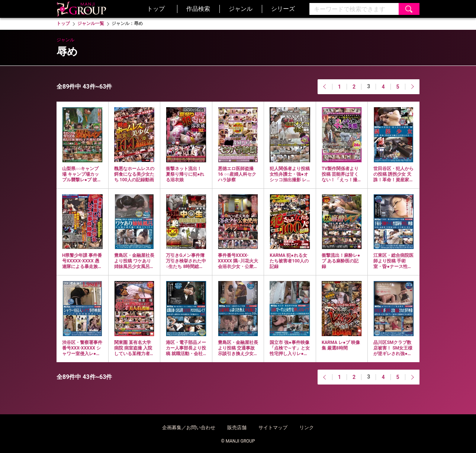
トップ (156, 9)
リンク (307, 428)
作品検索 (198, 9)
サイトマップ (273, 428)
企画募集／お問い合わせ (189, 428)
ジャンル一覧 (91, 23)
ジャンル (241, 9)
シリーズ (283, 9)
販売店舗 (237, 428)
